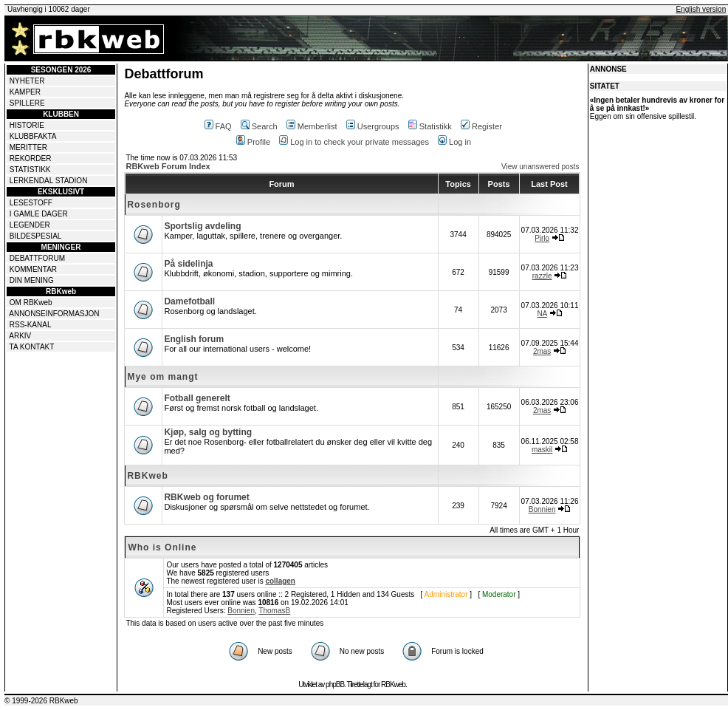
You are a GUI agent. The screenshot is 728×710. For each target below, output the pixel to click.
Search (259, 126)
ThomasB (274, 611)
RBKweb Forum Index (168, 166)
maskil (542, 450)
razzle (542, 276)
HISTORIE (27, 125)
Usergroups (373, 126)
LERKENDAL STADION (49, 181)
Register (481, 126)
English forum (194, 339)
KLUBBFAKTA (33, 136)
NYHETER (27, 81)
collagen (280, 581)
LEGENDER (30, 225)
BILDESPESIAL (36, 236)
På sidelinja (188, 264)
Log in (454, 142)
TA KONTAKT (32, 347)
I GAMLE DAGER (39, 214)
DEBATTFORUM (37, 258)
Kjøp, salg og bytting (208, 432)
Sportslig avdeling (202, 226)
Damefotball (189, 301)
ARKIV (20, 336)
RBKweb (147, 476)
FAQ (218, 126)
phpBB (335, 685)
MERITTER (28, 147)
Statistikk (430, 126)
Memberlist (312, 126)
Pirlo (542, 238)
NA (542, 314)
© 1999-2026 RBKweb (41, 701)
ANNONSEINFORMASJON (54, 314)
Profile (253, 142)
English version (701, 9)
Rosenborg (154, 205)
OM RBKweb (31, 303)
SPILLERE (27, 103)
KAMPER (25, 92)
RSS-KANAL (31, 325)
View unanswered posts (540, 167)
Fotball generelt (197, 398)
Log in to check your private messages (354, 142)
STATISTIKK (30, 170)
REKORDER (31, 158)
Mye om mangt (162, 377)
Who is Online (162, 547)
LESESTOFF (31, 203)
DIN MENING (32, 280)
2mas (542, 351)
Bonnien (542, 509)
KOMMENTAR (33, 269)
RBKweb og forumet (206, 497)
